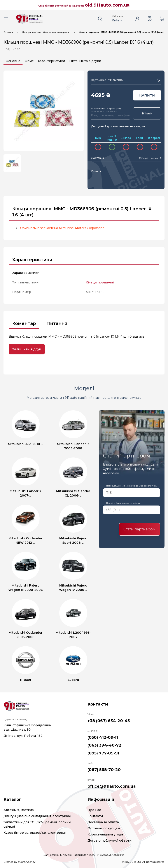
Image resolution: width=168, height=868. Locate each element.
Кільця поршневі (100, 282)
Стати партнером (139, 529)
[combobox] (150, 158)
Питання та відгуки (85, 61)
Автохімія (118, 855)
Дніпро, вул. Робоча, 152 (23, 736)
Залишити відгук (27, 349)
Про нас (94, 810)
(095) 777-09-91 (103, 753)
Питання (57, 323)
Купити (147, 95)
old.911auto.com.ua (107, 5)
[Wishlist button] (158, 80)
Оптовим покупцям (104, 828)
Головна (8, 32)
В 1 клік (147, 113)
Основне (13, 61)
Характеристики (51, 61)
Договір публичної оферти (109, 840)
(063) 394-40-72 (104, 745)
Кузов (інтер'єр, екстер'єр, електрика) (35, 833)
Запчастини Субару (97, 855)
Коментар (24, 323)
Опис (29, 61)
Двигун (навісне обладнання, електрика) (46, 32)
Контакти (95, 816)
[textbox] (148, 158)
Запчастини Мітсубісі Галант (63, 855)
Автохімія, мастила (19, 810)
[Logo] (30, 19)
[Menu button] (6, 19)
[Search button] (100, 19)
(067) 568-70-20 (104, 770)
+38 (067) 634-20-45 (109, 721)
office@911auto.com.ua (112, 786)
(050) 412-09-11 (103, 737)
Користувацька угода (105, 834)
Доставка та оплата (103, 822)
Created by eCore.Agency (19, 862)
